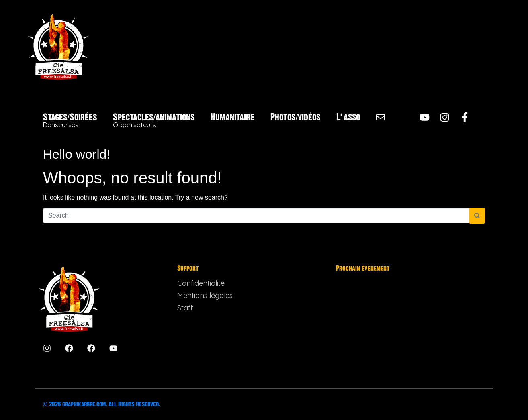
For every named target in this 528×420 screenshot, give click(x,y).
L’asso (348, 117)
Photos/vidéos (295, 117)
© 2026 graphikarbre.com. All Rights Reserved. (101, 404)
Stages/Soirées (70, 121)
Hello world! (77, 154)
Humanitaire (232, 117)
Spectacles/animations (154, 121)
